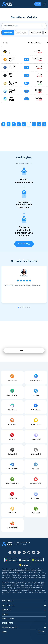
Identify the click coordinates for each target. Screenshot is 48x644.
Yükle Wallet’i (24, 244)
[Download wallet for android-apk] (37, 560)
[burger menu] (45, 4)
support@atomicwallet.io (23, 543)
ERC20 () (36, 33)
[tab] (19, 307)
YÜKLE (38, 4)
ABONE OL (24, 350)
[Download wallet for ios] (24, 560)
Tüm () (8, 33)
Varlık (5, 43)
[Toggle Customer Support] (41, 631)
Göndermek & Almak (35, 43)
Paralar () (22, 33)
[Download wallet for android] (11, 560)
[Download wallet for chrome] (24, 565)
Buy (26, 59)
